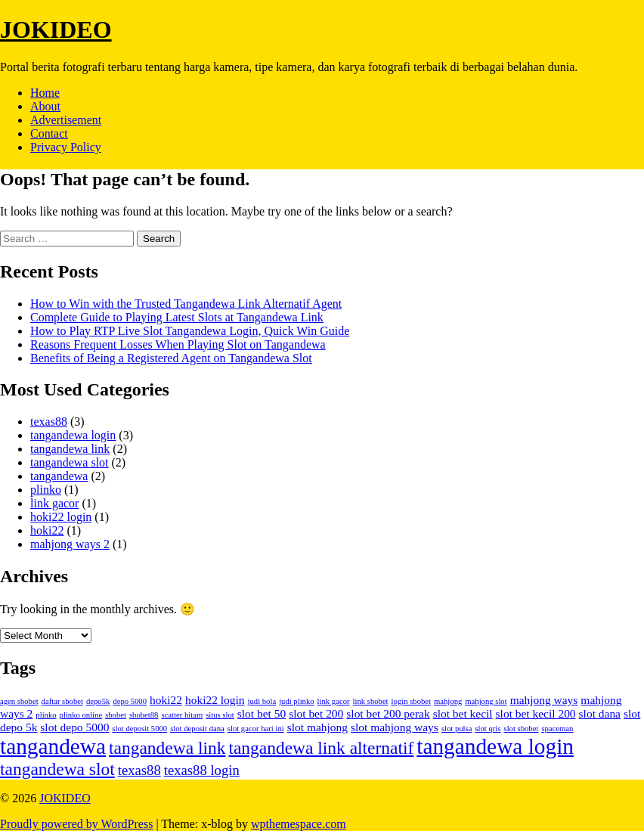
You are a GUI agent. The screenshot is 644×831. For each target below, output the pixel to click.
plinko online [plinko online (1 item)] (81, 715)
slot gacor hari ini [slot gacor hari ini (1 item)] (256, 729)
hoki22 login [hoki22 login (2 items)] (215, 700)
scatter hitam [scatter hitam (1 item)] (182, 715)
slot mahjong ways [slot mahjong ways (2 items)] (395, 727)
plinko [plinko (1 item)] (46, 715)
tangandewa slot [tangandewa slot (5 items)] (57, 769)
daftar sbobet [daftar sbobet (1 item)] (62, 701)
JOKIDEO (56, 29)
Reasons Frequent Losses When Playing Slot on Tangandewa (178, 344)
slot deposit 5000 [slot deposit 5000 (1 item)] (139, 729)
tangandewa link (70, 449)
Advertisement (66, 120)
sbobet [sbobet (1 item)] (116, 715)
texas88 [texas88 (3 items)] (139, 770)
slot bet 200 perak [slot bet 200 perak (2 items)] (388, 713)
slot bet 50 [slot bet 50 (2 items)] (262, 713)
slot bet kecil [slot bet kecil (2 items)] (463, 713)
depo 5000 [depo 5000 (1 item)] (130, 701)
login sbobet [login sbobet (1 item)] (411, 701)
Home (45, 93)
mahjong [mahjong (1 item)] (448, 701)
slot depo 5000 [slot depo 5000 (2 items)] (74, 727)
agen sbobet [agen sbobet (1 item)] (19, 701)
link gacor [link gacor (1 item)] (334, 701)
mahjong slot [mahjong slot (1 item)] (486, 701)
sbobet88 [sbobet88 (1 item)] (144, 715)
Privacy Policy (66, 147)
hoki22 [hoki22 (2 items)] (166, 700)
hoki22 (47, 530)
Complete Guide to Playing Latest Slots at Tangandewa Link (177, 317)
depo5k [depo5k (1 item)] (98, 701)
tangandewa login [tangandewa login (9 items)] (495, 746)
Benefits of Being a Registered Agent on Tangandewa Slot (171, 358)
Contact (49, 133)
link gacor (54, 503)
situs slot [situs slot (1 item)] (220, 715)
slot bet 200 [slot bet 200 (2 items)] (316, 713)
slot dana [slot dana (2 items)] (600, 713)
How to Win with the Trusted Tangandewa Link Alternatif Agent (186, 304)
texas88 (49, 422)
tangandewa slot (70, 462)
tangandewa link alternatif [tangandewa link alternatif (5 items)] (321, 748)
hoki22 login (61, 517)
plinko (46, 490)
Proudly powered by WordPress (76, 824)
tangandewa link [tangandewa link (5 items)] (167, 748)
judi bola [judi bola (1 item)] (262, 701)
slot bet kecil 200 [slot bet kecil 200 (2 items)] (536, 713)
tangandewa (59, 476)
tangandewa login (73, 435)
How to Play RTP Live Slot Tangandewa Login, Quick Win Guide (190, 331)
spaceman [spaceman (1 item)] (557, 729)
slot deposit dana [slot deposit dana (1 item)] (197, 729)
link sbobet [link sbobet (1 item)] (371, 701)
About (45, 106)
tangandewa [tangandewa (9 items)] (53, 746)
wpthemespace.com (299, 824)
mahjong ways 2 (70, 544)
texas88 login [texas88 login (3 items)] (202, 770)
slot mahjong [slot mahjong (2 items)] (317, 727)
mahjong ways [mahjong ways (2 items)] (544, 700)
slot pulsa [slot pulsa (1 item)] (457, 729)
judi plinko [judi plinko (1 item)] (296, 701)
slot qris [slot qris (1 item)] (488, 729)
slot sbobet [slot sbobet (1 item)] (521, 729)
